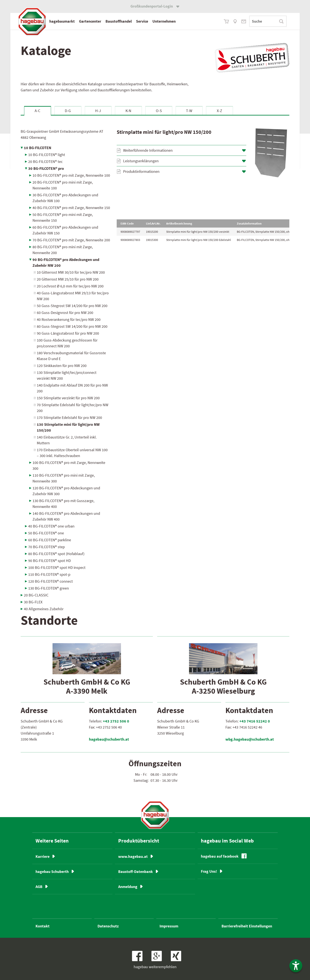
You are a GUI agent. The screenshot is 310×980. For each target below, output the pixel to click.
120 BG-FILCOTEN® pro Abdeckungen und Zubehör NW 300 (66, 491)
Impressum (169, 926)
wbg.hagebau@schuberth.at (250, 739)
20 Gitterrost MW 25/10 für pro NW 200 (68, 279)
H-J (98, 111)
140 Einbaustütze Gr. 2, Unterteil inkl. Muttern (67, 440)
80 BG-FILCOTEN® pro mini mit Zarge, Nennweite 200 (63, 250)
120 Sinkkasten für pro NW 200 (62, 366)
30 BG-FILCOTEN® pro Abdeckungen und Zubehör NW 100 (65, 198)
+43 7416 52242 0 (255, 721)
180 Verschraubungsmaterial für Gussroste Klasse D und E (71, 356)
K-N (128, 111)
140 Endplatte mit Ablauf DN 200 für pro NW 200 (72, 388)
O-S (159, 111)
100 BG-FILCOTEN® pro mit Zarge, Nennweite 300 (69, 465)
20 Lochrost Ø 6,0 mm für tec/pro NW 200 (70, 286)
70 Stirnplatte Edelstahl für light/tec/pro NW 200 (73, 408)
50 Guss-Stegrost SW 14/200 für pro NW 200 (72, 306)
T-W (189, 111)
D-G (68, 111)
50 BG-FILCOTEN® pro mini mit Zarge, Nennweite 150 (63, 217)
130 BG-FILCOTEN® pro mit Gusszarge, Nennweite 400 (63, 504)
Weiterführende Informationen (148, 150)
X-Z (219, 111)
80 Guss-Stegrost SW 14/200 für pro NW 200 (72, 326)
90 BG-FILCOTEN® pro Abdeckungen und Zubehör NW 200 (66, 262)
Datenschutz (108, 926)
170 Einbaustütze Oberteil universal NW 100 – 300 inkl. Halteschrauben (72, 453)
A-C (37, 111)
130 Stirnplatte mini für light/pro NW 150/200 (68, 427)
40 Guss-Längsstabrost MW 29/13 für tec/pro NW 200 (73, 296)
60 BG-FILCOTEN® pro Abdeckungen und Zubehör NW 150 (65, 230)
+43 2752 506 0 (116, 721)
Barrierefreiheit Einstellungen (247, 926)
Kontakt (43, 926)
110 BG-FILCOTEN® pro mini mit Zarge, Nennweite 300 (64, 478)
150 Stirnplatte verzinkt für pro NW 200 (68, 398)
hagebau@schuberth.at (109, 739)
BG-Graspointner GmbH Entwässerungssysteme (62, 134)
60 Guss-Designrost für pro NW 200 (65, 313)
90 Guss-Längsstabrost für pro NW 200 (68, 333)
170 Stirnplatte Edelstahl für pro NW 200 (69, 417)
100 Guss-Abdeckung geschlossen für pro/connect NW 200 (67, 343)
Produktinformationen (141, 171)
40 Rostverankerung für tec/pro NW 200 (69, 319)
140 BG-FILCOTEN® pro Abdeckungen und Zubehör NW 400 (66, 516)
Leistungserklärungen (141, 161)
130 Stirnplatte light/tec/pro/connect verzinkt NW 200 (67, 375)
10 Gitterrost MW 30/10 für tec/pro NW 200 (71, 272)
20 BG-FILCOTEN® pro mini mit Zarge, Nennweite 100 (63, 185)
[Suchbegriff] (268, 21)
